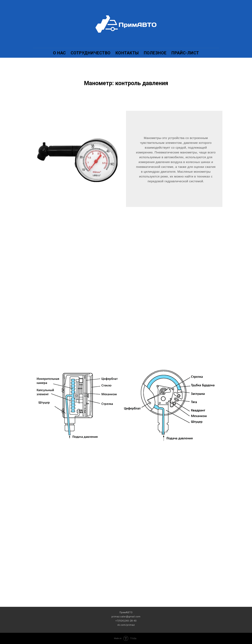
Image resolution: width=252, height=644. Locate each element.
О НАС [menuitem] (59, 53)
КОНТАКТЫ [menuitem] (127, 53)
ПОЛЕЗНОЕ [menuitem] (155, 53)
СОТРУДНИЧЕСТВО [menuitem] (91, 53)
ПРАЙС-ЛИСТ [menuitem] (185, 53)
